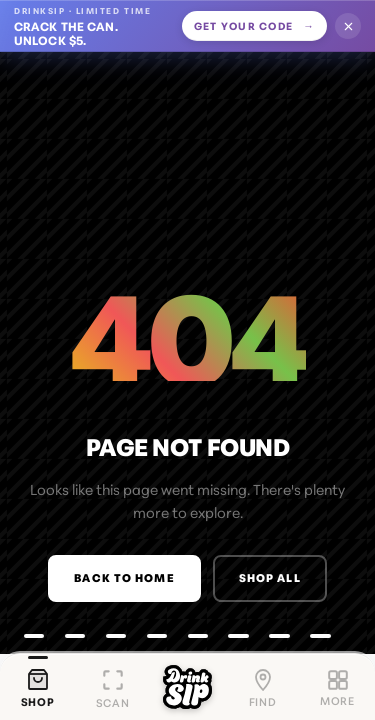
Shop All (270, 577)
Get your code (254, 26)
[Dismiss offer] (348, 26)
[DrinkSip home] (187, 687)
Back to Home (124, 577)
